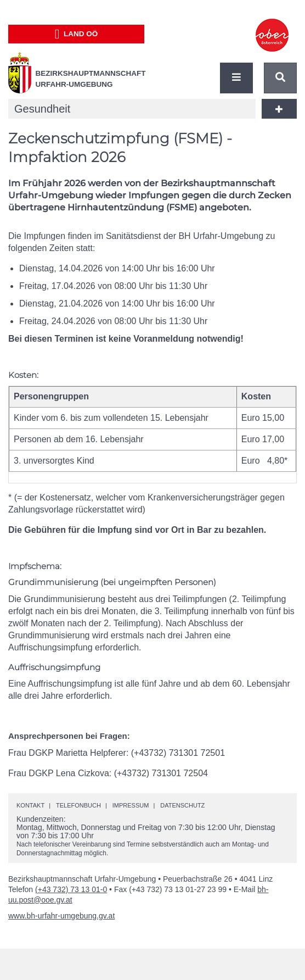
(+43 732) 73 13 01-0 (71, 889)
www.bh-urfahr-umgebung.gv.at (61, 916)
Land (77, 34)
